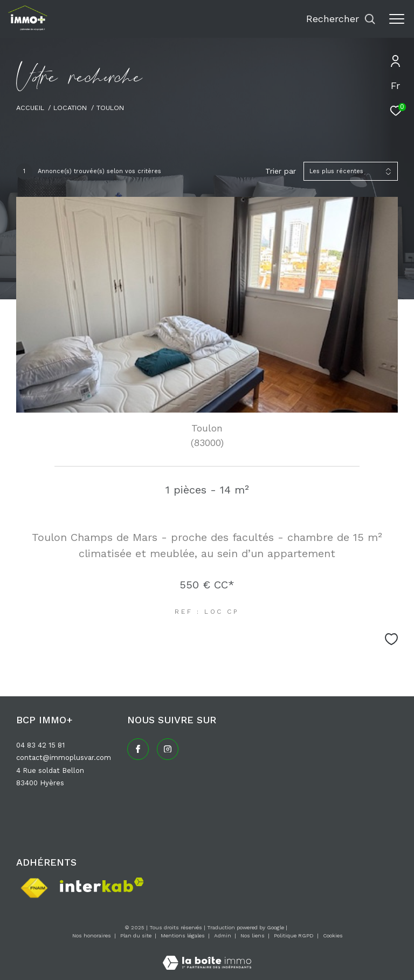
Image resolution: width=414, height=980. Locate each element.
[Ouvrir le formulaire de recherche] (341, 19)
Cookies (333, 936)
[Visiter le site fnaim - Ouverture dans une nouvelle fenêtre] (34, 888)
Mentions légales (184, 936)
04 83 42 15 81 (40, 745)
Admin (223, 936)
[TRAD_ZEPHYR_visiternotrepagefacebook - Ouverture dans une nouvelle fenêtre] (138, 749)
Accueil (30, 108)
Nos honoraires (92, 936)
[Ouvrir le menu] (397, 19)
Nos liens (253, 936)
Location (70, 108)
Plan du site (137, 936)
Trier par (281, 171)
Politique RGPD (294, 936)
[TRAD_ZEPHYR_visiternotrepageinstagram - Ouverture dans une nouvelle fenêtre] (168, 749)
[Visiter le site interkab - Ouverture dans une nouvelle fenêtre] (102, 885)
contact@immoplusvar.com (64, 758)
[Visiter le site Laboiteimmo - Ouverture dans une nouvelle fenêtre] (207, 956)
